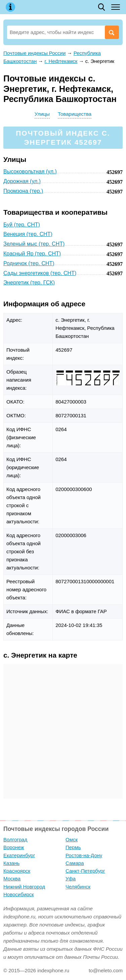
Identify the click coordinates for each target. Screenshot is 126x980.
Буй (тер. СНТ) (22, 225)
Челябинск (78, 887)
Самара (75, 863)
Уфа (71, 879)
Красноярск (17, 871)
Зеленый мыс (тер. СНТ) (34, 244)
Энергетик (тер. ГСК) (29, 283)
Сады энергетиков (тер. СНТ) (40, 273)
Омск (72, 839)
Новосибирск (19, 894)
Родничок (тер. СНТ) (29, 263)
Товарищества (75, 114)
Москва (12, 879)
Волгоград (15, 839)
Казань (11, 863)
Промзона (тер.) (23, 191)
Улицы (42, 114)
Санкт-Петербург (85, 871)
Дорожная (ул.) (22, 181)
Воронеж (14, 847)
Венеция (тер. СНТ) (28, 234)
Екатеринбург (19, 855)
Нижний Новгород (24, 887)
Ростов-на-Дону (84, 855)
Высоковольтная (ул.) (30, 171)
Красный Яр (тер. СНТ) (32, 254)
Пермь (73, 847)
